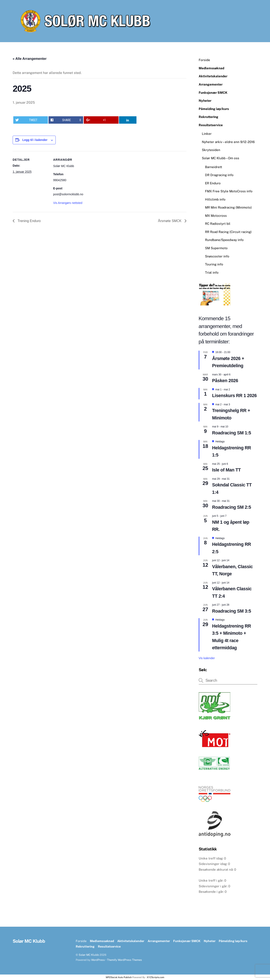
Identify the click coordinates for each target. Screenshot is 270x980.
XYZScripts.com (156, 977)
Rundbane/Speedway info (224, 240)
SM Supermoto (216, 248)
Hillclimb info (215, 199)
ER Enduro (213, 183)
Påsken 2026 (225, 381)
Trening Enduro (29, 221)
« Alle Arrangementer (30, 59)
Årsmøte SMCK (170, 221)
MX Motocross (216, 216)
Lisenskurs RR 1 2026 (234, 396)
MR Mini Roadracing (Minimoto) (228, 207)
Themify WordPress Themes (124, 960)
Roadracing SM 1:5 (232, 433)
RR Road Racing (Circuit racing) (228, 232)
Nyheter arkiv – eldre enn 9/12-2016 (228, 142)
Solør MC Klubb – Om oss (221, 158)
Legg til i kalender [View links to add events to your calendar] (35, 140)
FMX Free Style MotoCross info (229, 191)
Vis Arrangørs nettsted (68, 203)
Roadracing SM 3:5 (232, 611)
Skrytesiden (211, 150)
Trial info (212, 272)
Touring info (214, 264)
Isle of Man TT (227, 470)
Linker (207, 134)
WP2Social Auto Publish (119, 977)
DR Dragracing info (219, 175)
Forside (204, 60)
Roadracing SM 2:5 (232, 507)
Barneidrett (214, 167)
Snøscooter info (217, 256)
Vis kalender (207, 658)
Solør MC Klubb (89, 955)
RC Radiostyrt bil (218, 224)
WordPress (98, 960)
